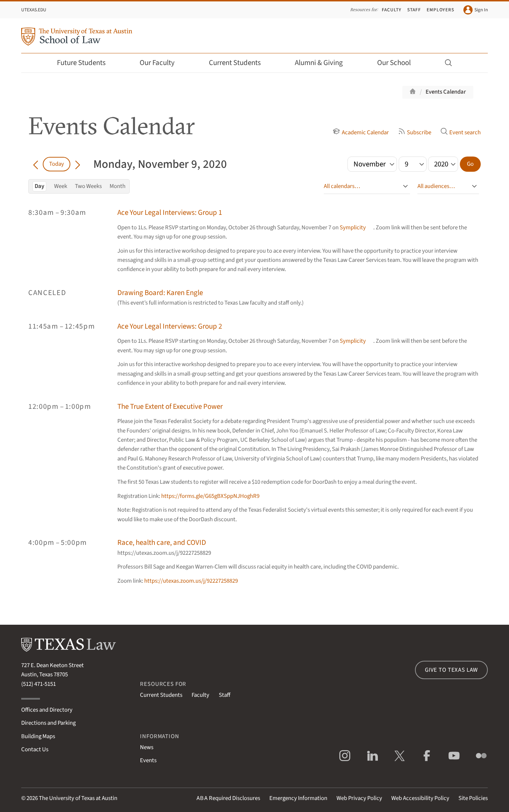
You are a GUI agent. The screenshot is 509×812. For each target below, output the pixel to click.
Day (39, 186)
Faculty (392, 10)
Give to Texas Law (451, 670)
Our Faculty (162, 63)
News (147, 747)
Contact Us (35, 749)
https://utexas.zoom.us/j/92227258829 (191, 581)
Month (118, 186)
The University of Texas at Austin (78, 798)
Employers (440, 10)
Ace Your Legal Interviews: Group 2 (170, 326)
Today (57, 164)
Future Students (86, 63)
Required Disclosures (228, 798)
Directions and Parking (48, 723)
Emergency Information (298, 798)
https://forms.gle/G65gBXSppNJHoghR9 (210, 496)
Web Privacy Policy (359, 798)
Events (148, 760)
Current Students (240, 63)
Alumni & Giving (324, 63)
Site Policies (473, 798)
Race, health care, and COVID (162, 543)
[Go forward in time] (78, 164)
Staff (414, 10)
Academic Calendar (361, 133)
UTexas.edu (34, 10)
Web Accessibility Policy (420, 798)
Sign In (476, 10)
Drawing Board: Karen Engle (160, 293)
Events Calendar (446, 92)
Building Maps (38, 736)
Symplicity (353, 228)
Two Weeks (88, 186)
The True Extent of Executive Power (170, 407)
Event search (461, 133)
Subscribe (415, 133)
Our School (399, 63)
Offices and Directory (47, 710)
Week (61, 186)
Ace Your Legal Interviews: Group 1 (170, 213)
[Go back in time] (36, 164)
